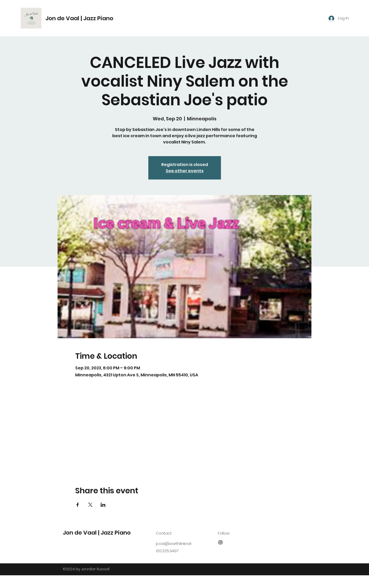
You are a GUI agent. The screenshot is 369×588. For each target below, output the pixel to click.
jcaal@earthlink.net (174, 544)
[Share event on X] (90, 505)
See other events (185, 171)
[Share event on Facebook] (78, 505)
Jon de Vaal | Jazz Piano (79, 18)
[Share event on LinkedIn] (103, 505)
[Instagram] (220, 542)
